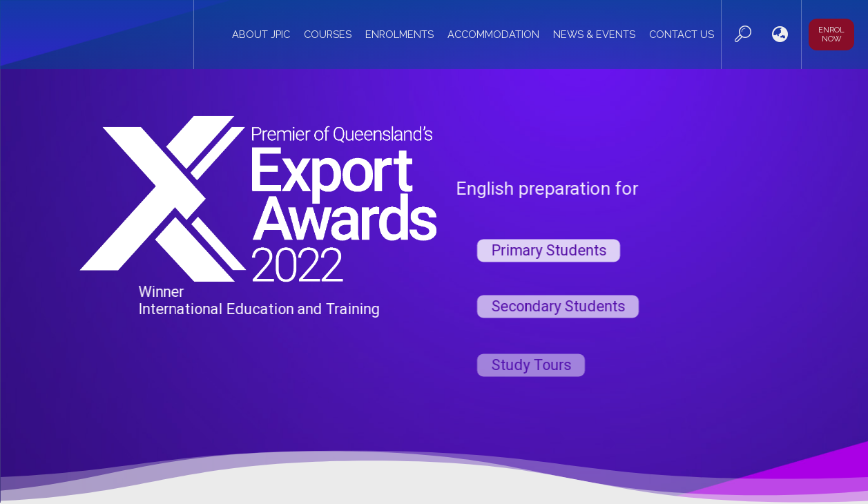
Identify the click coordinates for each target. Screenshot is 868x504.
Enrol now (831, 35)
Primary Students (549, 260)
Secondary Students (558, 318)
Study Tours (531, 378)
